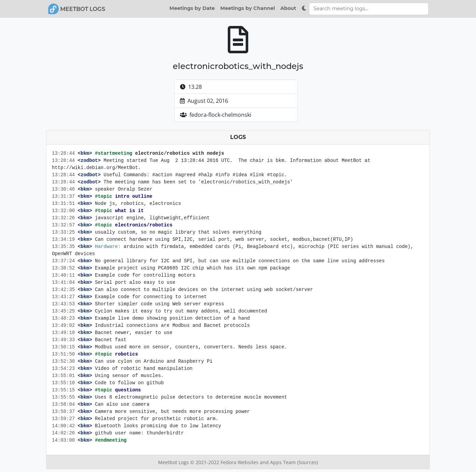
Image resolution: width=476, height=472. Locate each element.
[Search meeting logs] (369, 9)
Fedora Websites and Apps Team (259, 462)
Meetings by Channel (248, 8)
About (288, 8)
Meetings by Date (192, 8)
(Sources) (307, 462)
